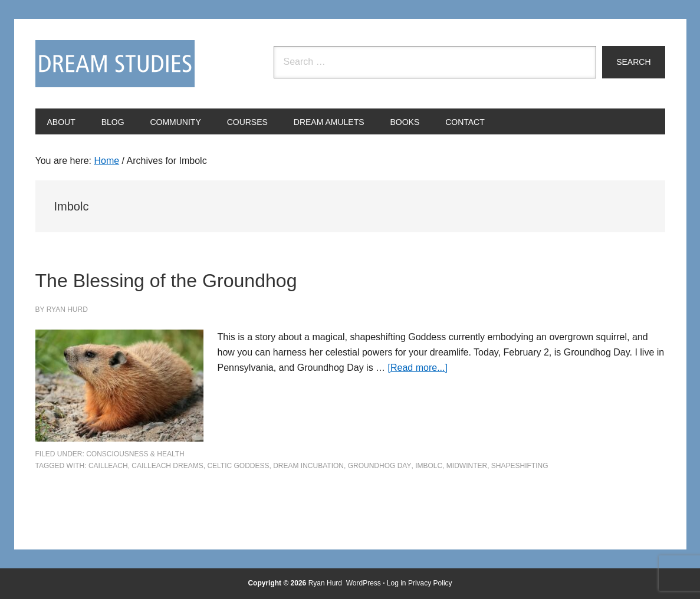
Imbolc (429, 466)
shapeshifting (520, 466)
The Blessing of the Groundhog (231, 277)
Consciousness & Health (135, 454)
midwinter (467, 466)
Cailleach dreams (167, 466)
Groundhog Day (380, 466)
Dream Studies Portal (115, 64)
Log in (397, 583)
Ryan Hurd (326, 583)
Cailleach (108, 466)
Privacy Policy (430, 583)
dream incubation (308, 466)
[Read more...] (418, 368)
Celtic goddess (238, 466)
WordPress (364, 583)
